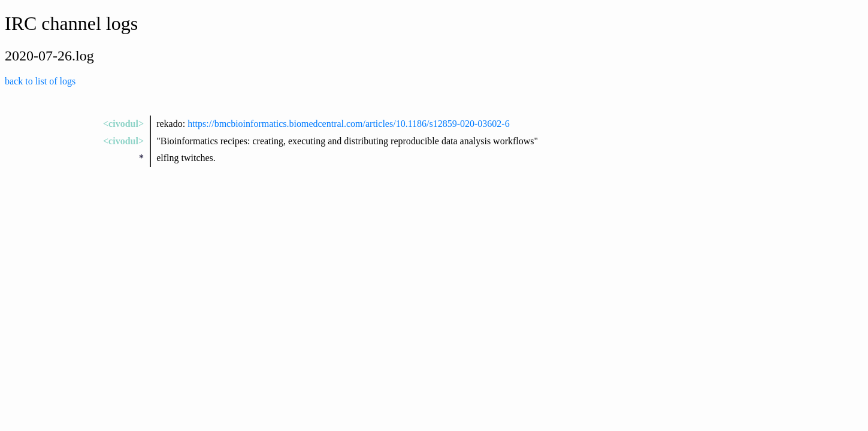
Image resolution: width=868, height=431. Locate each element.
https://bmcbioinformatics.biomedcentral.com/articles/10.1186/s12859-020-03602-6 (349, 124)
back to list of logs (40, 81)
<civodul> (123, 124)
